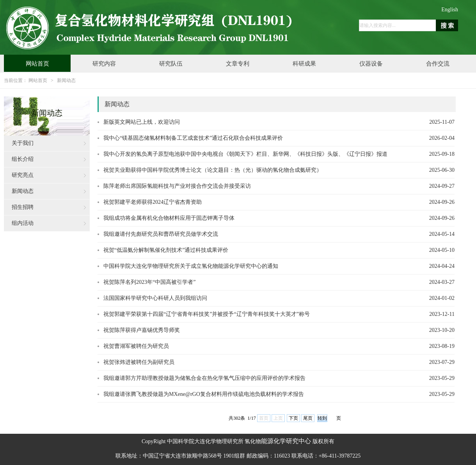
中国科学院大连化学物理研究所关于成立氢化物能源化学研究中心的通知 (191, 266)
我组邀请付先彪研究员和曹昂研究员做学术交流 (161, 234)
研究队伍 (171, 64)
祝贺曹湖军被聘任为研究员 (136, 346)
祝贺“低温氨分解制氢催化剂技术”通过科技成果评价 (166, 250)
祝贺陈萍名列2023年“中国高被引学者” (149, 282)
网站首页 (37, 64)
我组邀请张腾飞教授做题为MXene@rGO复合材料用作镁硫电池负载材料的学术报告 (204, 394)
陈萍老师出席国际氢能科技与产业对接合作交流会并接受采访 (177, 186)
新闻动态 (66, 80)
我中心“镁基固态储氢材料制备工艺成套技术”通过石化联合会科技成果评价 (193, 138)
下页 (293, 418)
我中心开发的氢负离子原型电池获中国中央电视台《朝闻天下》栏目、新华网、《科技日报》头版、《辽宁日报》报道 (245, 154)
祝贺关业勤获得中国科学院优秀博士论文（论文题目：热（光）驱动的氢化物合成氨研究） (213, 170)
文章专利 (238, 64)
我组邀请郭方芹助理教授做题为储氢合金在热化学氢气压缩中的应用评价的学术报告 (204, 378)
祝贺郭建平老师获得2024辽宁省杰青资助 (153, 202)
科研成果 (304, 64)
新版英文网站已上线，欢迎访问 (142, 122)
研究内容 (104, 64)
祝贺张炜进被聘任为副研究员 (139, 362)
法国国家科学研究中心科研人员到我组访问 (155, 298)
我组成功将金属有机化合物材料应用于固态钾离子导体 (169, 218)
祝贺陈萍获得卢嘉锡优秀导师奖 (142, 330)
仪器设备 (371, 64)
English (450, 10)
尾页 (308, 418)
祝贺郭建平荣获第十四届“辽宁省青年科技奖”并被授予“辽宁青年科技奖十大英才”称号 (207, 314)
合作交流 (438, 64)
